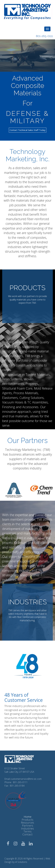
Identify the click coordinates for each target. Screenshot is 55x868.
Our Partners (27, 440)
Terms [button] (28, 831)
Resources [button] (27, 823)
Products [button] (27, 820)
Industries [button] (27, 828)
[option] (14, 490)
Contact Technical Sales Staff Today (28, 130)
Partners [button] (28, 826)
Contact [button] (27, 834)
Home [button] (28, 817)
